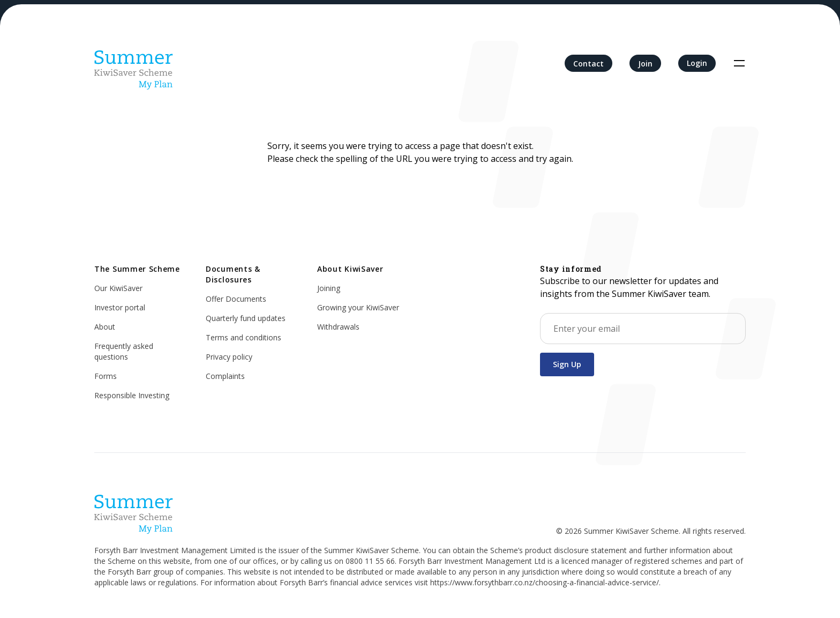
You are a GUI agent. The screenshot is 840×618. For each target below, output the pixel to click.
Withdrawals (338, 327)
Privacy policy (229, 357)
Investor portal (120, 307)
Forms (106, 376)
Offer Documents (236, 299)
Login (697, 63)
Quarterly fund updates (246, 318)
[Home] (134, 63)
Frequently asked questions (124, 351)
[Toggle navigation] (739, 63)
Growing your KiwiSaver (358, 307)
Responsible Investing (132, 395)
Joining (329, 288)
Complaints (225, 376)
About (105, 327)
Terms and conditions (243, 337)
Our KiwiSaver (118, 288)
